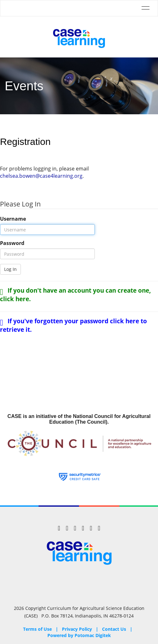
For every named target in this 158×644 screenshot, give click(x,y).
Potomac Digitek (93, 635)
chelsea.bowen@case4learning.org (41, 176)
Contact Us (114, 629)
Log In (10, 269)
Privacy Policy (77, 629)
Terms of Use (37, 629)
